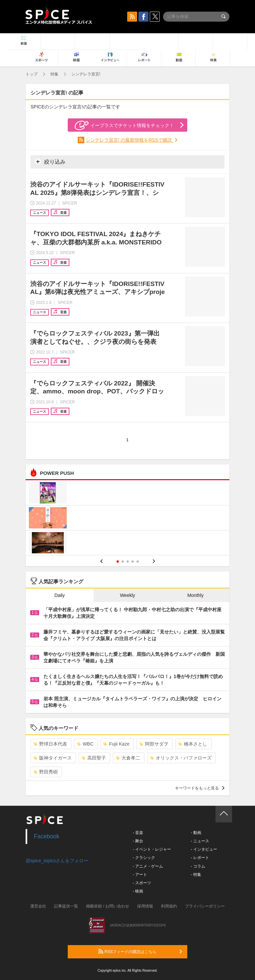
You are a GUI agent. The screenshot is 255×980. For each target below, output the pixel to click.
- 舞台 (138, 841)
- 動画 (196, 833)
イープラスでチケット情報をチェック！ (124, 125)
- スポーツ (142, 883)
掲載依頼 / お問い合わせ (108, 906)
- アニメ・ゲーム (148, 866)
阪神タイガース (53, 758)
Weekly (127, 595)
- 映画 (138, 891)
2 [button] (123, 561)
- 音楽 (138, 833)
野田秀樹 (46, 772)
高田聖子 (94, 758)
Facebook (47, 836)
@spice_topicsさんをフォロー (57, 861)
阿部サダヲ (154, 744)
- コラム (198, 866)
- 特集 (196, 875)
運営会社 (38, 906)
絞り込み (50, 162)
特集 (54, 74)
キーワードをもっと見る (200, 788)
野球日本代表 (50, 744)
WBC (85, 744)
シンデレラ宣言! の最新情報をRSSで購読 (129, 140)
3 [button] (128, 561)
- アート (140, 875)
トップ (32, 74)
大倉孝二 (128, 758)
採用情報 (145, 906)
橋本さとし (193, 744)
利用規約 (169, 906)
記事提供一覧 (66, 906)
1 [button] (118, 561)
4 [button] (133, 561)
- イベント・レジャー (152, 849)
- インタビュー (204, 849)
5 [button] (138, 561)
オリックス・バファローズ (181, 758)
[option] (127, 519)
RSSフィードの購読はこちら (140, 951)
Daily (60, 595)
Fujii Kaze (116, 744)
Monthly (195, 595)
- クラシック (144, 858)
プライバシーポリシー (205, 906)
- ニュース (200, 841)
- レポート (200, 858)
